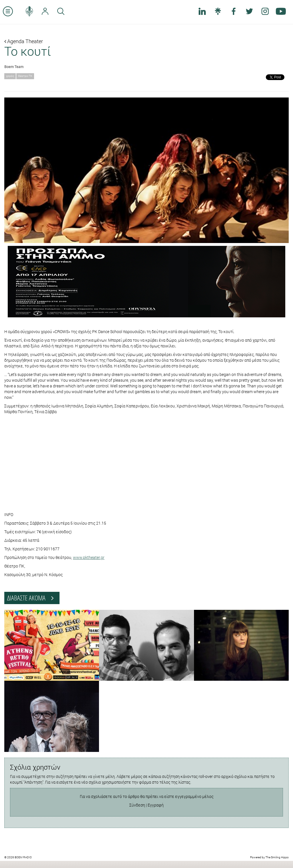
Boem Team (14, 67)
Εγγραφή (156, 805)
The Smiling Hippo (277, 857)
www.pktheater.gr (89, 557)
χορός (10, 76)
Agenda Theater (24, 41)
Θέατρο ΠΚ (25, 76)
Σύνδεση (137, 805)
